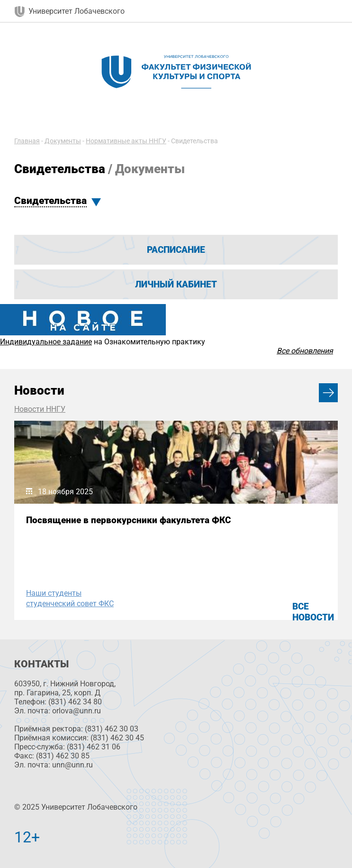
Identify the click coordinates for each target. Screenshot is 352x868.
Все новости (313, 612)
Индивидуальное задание (46, 342)
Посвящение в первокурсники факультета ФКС (128, 520)
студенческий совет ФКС (70, 604)
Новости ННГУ (40, 409)
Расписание (176, 250)
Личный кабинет (176, 284)
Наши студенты (54, 593)
